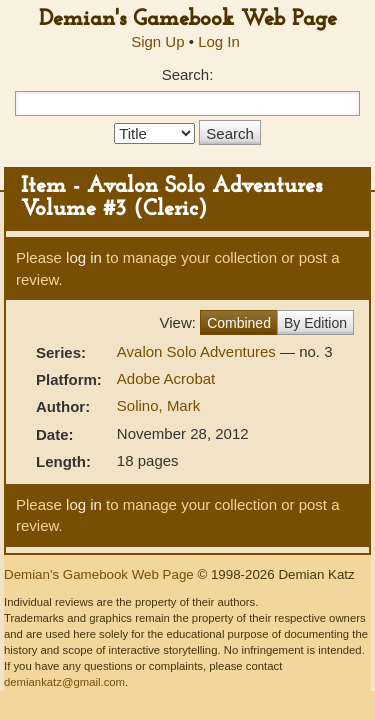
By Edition (315, 323)
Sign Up (157, 41)
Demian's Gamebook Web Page (188, 19)
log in (84, 257)
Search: (188, 74)
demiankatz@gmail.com (64, 682)
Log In (219, 41)
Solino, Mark (158, 405)
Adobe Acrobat (166, 378)
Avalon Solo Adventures (198, 351)
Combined (239, 323)
